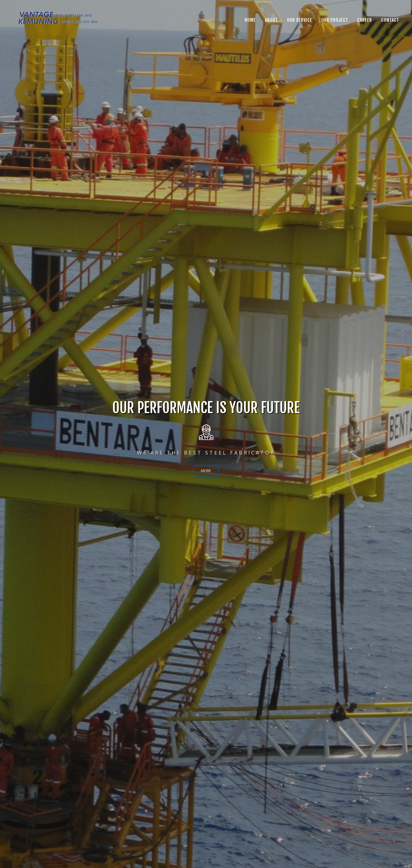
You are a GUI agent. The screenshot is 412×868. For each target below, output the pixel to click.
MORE (206, 471)
